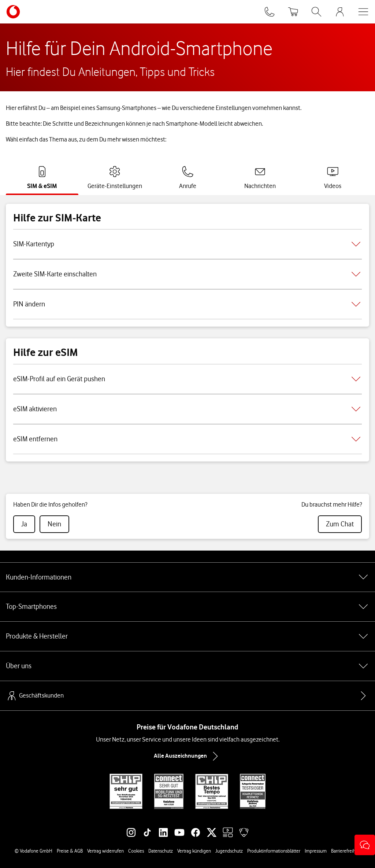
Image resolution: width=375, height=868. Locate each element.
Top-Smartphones (187, 607)
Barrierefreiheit (346, 851)
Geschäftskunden (35, 696)
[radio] (24, 524)
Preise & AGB (70, 851)
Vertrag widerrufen (105, 851)
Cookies (136, 851)
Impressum (316, 851)
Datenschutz (161, 851)
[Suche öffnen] (316, 12)
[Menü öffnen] (363, 12)
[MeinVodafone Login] (340, 12)
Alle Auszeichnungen (187, 756)
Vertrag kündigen (194, 851)
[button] (365, 845)
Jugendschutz (229, 851)
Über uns (187, 666)
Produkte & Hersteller (187, 636)
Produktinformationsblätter (274, 851)
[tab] (42, 178)
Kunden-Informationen (187, 577)
